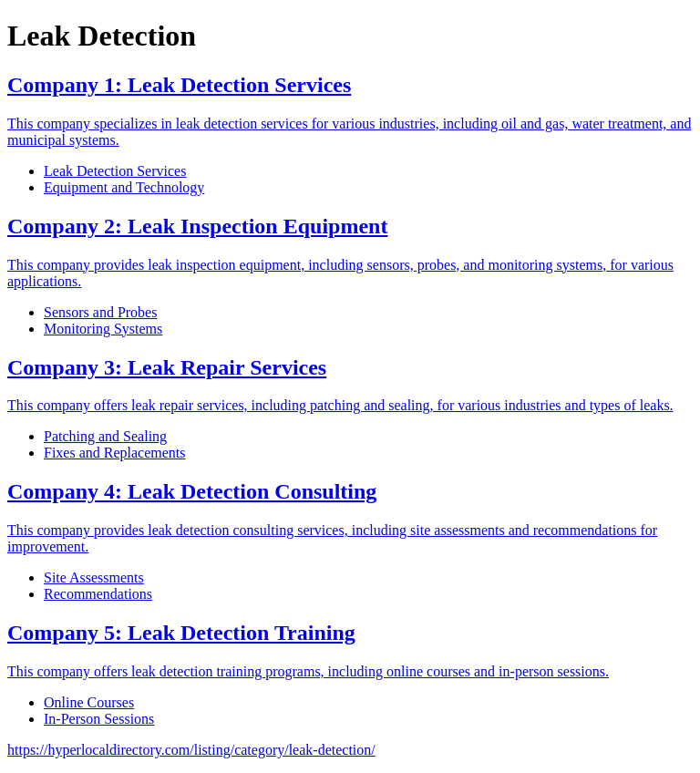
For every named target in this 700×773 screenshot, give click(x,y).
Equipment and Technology (124, 187)
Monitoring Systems (103, 329)
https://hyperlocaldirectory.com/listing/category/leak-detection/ (191, 750)
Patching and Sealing (105, 436)
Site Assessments (94, 577)
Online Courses (89, 702)
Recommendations (98, 594)
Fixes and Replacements (115, 453)
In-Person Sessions (99, 719)
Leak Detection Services (115, 171)
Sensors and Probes (100, 312)
